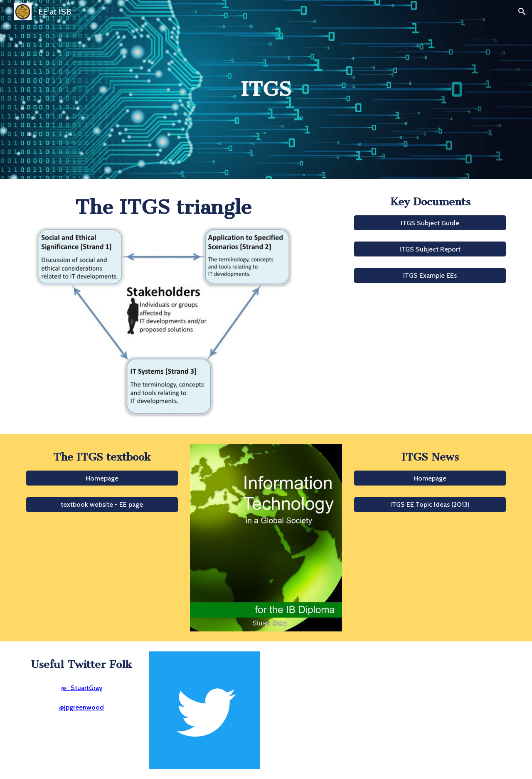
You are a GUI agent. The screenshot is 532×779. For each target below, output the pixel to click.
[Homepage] (102, 478)
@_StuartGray (82, 688)
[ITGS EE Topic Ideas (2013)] (430, 504)
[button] (522, 12)
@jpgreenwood (81, 707)
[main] (266, 90)
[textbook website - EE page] (102, 504)
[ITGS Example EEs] (430, 275)
